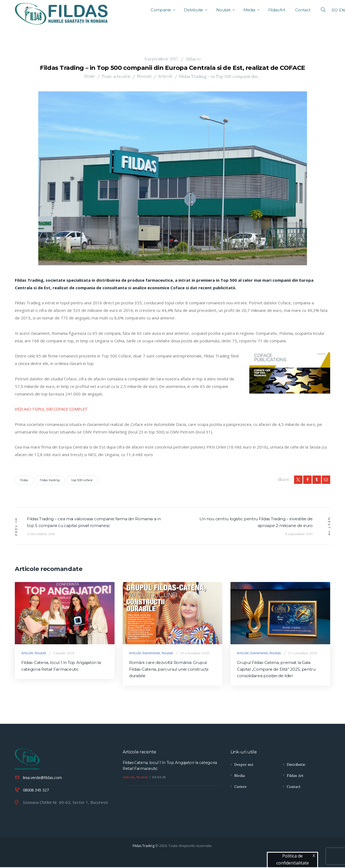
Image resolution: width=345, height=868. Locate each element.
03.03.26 (159, 779)
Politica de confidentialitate (293, 859)
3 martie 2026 (64, 653)
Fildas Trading (144, 846)
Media (240, 777)
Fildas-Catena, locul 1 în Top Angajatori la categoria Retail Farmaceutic (64, 666)
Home (89, 76)
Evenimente (151, 653)
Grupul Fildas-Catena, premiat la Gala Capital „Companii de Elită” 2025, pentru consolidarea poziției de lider (278, 670)
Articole (166, 76)
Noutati (145, 76)
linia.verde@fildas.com (43, 779)
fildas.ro (194, 59)
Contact (294, 788)
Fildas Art (296, 777)
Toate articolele (117, 76)
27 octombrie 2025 (302, 653)
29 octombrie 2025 (195, 653)
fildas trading (50, 480)
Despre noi (244, 766)
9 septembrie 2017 (161, 59)
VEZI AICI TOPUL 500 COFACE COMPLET (53, 409)
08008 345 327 (37, 791)
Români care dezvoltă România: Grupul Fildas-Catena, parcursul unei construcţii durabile (171, 670)
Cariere (241, 788)
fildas (24, 480)
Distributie (297, 766)
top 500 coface (82, 480)
